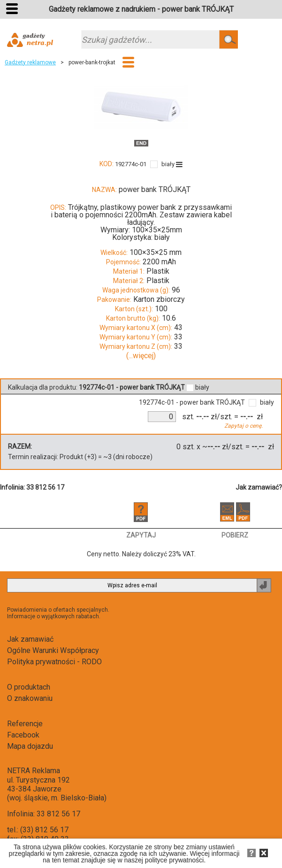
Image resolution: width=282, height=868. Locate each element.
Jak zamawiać (30, 639)
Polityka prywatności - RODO (54, 662)
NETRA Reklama (34, 771)
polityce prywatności (174, 860)
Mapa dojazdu (30, 746)
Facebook (23, 735)
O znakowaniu (30, 698)
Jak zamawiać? (259, 487)
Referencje (25, 724)
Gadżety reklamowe (30, 62)
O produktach (29, 687)
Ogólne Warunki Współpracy (53, 650)
